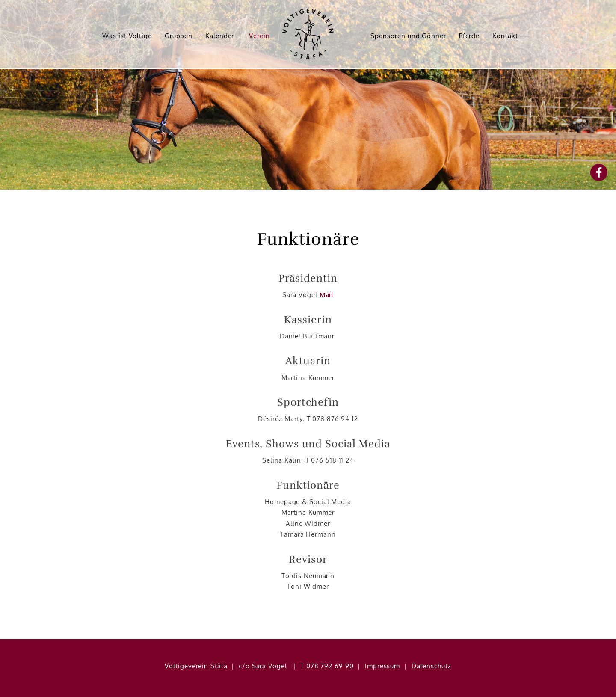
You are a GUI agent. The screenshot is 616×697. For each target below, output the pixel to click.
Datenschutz (431, 666)
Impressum (382, 666)
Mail (327, 295)
